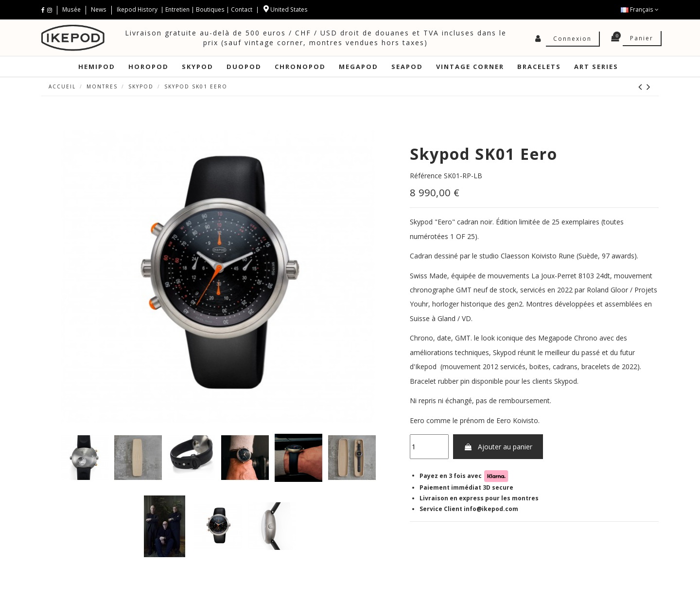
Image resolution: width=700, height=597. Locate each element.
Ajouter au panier (498, 447)
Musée (72, 9)
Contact (242, 9)
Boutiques (210, 9)
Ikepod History (138, 9)
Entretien (177, 9)
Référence (426, 176)
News (99, 9)
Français (640, 9)
